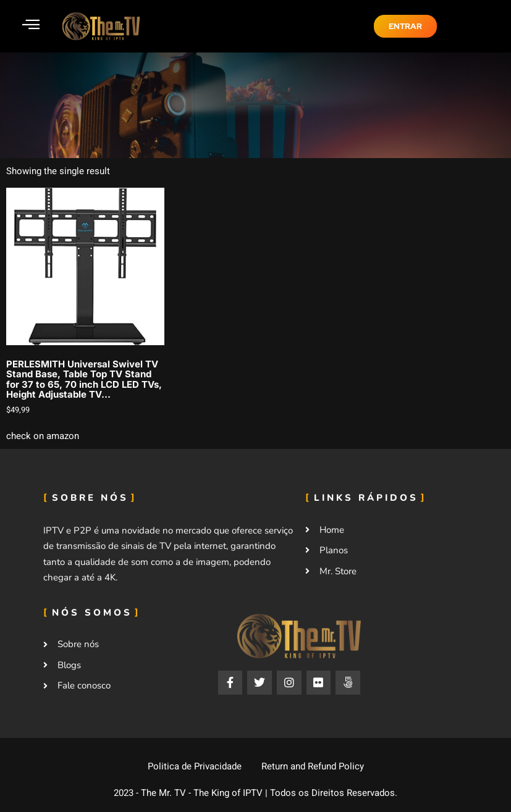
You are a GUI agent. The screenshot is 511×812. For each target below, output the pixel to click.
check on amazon (43, 436)
